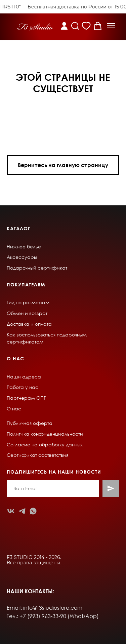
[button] (111, 26)
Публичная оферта (30, 423)
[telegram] (22, 511)
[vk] (11, 511)
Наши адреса (24, 377)
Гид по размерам (28, 302)
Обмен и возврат (27, 313)
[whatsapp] (33, 511)
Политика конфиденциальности (45, 434)
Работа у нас (23, 387)
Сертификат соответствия (37, 455)
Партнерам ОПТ (26, 398)
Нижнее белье (24, 247)
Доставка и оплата (29, 324)
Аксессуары (22, 257)
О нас (14, 409)
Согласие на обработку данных (45, 445)
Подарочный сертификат (37, 268)
